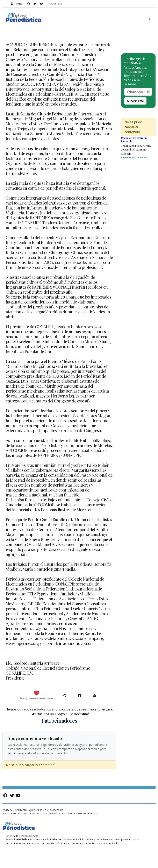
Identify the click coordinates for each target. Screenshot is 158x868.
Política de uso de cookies (19, 813)
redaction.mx (31, 836)
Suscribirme (135, 101)
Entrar (16, 4)
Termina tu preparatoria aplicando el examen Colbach (136, 149)
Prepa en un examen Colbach (134, 139)
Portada (8, 810)
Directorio (57, 810)
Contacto (21, 810)
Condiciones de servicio (82, 813)
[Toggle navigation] (150, 18)
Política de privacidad (51, 813)
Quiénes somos (38, 810)
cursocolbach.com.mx (134, 157)
